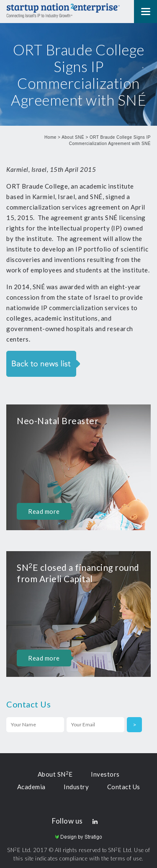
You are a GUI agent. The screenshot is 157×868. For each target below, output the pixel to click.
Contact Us (124, 787)
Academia (31, 787)
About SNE (55, 774)
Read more (44, 511)
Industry (76, 787)
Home (50, 137)
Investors (105, 774)
